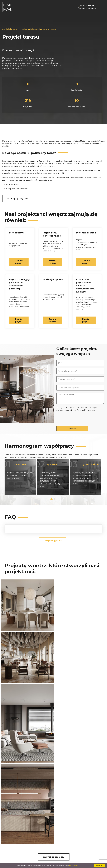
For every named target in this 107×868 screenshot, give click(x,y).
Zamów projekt (86, 320)
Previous (6, 477)
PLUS (50, 826)
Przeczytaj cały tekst (18, 199)
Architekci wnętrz (10, 29)
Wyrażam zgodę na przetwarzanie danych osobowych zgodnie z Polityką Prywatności (50, 790)
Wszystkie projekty (53, 724)
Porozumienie (74, 865)
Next (101, 477)
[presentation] (74, 422)
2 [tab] (54, 498)
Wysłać (72, 428)
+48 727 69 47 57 (63, 764)
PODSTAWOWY (55, 822)
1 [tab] (51, 498)
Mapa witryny (54, 834)
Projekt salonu (31, 826)
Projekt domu (8, 822)
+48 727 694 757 (88, 6)
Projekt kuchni (31, 822)
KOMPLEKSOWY (55, 830)
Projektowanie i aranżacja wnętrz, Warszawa (38, 29)
